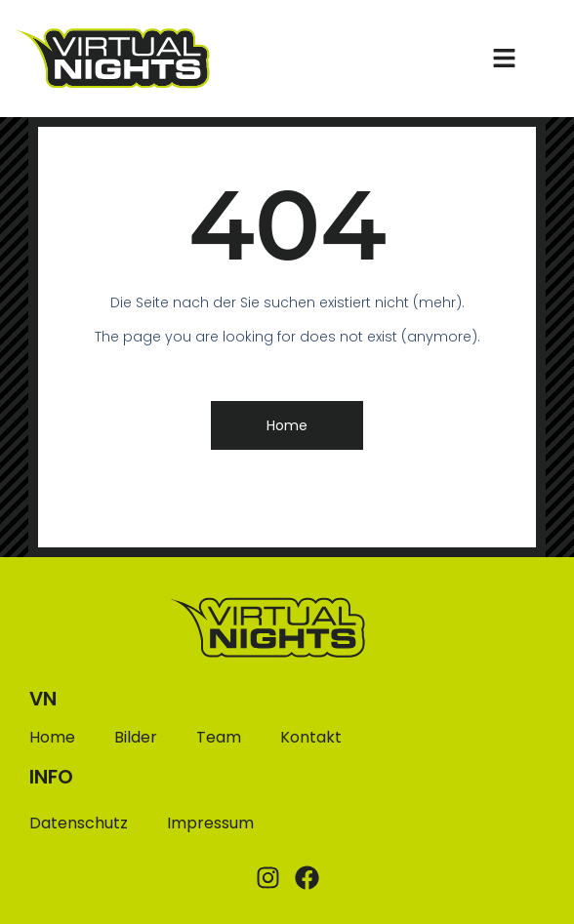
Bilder (136, 738)
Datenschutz (79, 823)
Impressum (210, 823)
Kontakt (311, 738)
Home (52, 738)
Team (219, 738)
